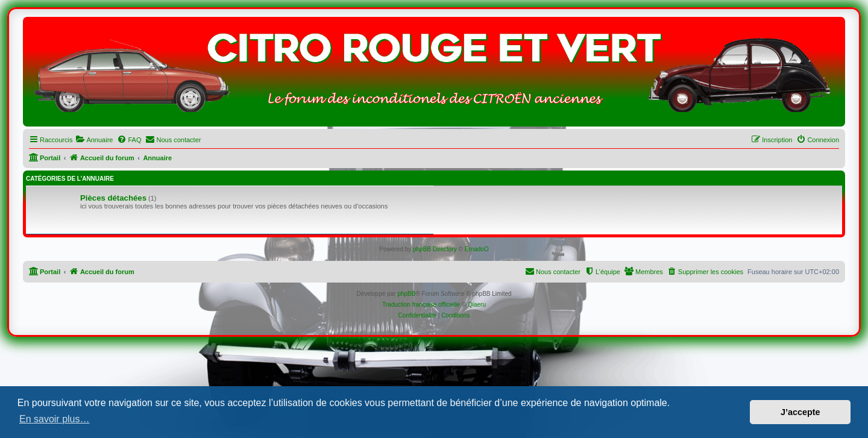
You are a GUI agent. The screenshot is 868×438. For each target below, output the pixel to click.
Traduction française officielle (421, 305)
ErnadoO (477, 249)
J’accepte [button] (800, 412)
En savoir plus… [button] (55, 419)
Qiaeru (477, 305)
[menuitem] (94, 140)
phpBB (406, 294)
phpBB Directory (435, 249)
